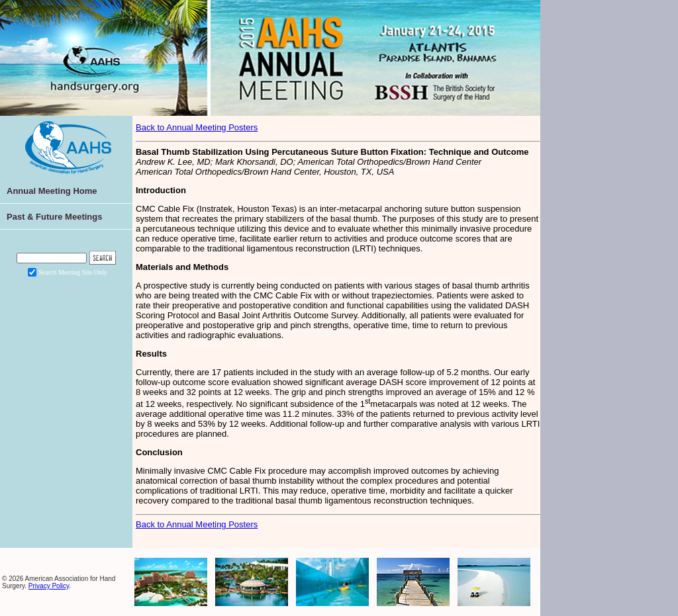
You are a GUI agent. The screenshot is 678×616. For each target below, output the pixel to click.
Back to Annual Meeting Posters (197, 127)
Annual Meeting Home (52, 191)
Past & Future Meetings (54, 217)
